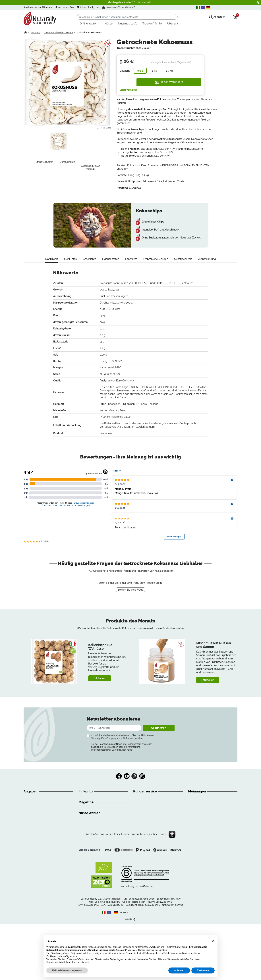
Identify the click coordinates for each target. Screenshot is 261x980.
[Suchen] (127, 17)
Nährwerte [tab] (52, 259)
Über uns (29, 797)
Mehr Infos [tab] (70, 259)
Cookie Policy (32, 862)
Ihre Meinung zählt (35, 836)
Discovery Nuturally (90, 833)
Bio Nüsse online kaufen (93, 864)
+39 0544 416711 (147, 807)
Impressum (30, 828)
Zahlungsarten (32, 823)
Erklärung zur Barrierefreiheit (41, 854)
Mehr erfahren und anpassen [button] (67, 970)
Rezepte (83, 841)
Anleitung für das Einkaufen (40, 802)
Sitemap (29, 845)
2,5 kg (169, 71)
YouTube (127, 776)
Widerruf (29, 815)
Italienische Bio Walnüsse (100, 647)
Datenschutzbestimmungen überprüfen (47, 867)
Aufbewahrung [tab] (207, 259)
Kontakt (28, 849)
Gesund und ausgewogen (94, 828)
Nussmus (84, 873)
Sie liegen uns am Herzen (39, 832)
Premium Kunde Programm (95, 810)
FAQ (26, 819)
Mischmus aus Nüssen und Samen (214, 645)
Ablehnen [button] (179, 970)
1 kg (155, 71)
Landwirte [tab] (131, 259)
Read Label (104, 128)
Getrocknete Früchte (91, 877)
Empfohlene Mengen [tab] (156, 259)
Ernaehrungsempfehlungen (95, 837)
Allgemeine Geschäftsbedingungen (44, 806)
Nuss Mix (84, 881)
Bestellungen (86, 802)
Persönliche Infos (89, 797)
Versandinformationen (37, 810)
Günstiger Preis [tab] (183, 259)
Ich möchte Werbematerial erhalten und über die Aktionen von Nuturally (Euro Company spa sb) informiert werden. (122, 737)
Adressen (84, 806)
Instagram (142, 776)
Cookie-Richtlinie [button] (146, 950)
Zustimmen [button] (203, 970)
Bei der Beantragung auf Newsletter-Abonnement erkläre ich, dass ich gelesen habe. (122, 747)
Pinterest (134, 776)
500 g (140, 71)
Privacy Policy (32, 858)
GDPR (27, 841)
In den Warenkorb (169, 82)
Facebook (119, 776)
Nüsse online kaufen (91, 860)
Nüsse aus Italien (89, 868)
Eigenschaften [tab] (111, 259)
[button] (213, 941)
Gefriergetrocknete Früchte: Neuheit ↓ (130, 2)
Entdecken (100, 678)
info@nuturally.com (91, 7)
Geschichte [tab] (89, 259)
